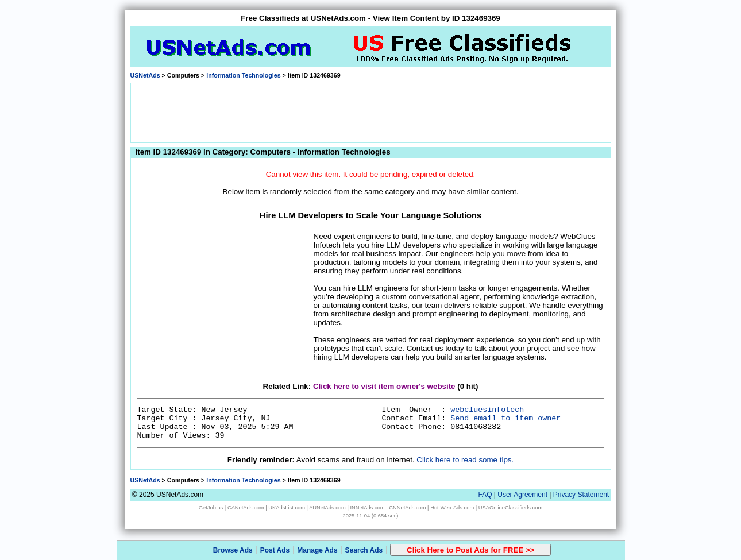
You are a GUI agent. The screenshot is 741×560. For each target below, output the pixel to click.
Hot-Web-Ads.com (452, 508)
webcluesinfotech (487, 410)
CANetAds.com (246, 508)
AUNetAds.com (327, 508)
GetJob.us (211, 508)
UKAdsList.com (287, 508)
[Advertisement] (370, 112)
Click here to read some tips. (465, 460)
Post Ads (275, 550)
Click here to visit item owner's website (384, 386)
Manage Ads (317, 550)
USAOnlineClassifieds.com (510, 508)
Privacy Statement (581, 495)
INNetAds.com (368, 508)
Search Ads (364, 550)
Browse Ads (233, 550)
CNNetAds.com (407, 508)
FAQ (485, 495)
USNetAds (145, 75)
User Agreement (522, 495)
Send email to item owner (505, 418)
